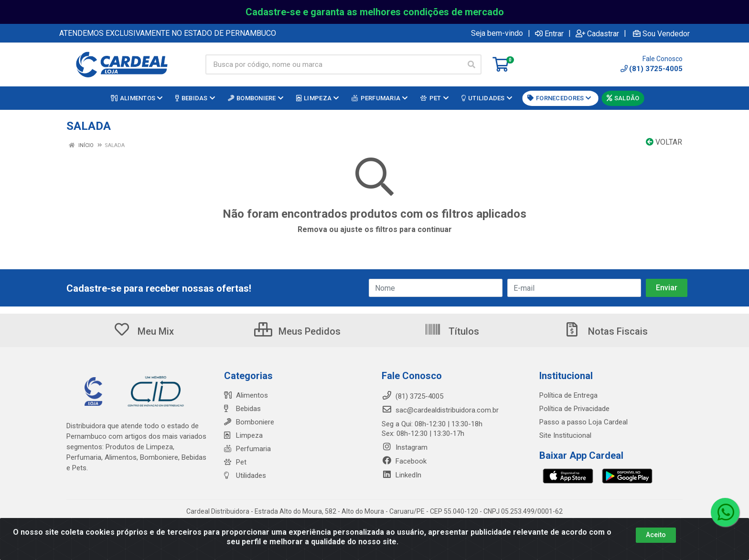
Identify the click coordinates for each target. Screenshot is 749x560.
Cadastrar (597, 33)
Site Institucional (565, 435)
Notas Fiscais (606, 331)
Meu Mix (144, 331)
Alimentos (246, 395)
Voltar (664, 142)
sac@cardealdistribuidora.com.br (440, 410)
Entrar (549, 33)
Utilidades (245, 475)
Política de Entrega (568, 395)
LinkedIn (401, 475)
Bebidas (242, 409)
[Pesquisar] (471, 64)
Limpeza (243, 435)
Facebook (404, 461)
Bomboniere (249, 422)
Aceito (656, 535)
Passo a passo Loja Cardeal (583, 422)
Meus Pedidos (297, 331)
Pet (235, 462)
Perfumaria (247, 449)
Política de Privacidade (574, 409)
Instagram (405, 447)
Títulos (452, 331)
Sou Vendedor (661, 33)
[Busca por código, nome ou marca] (334, 64)
